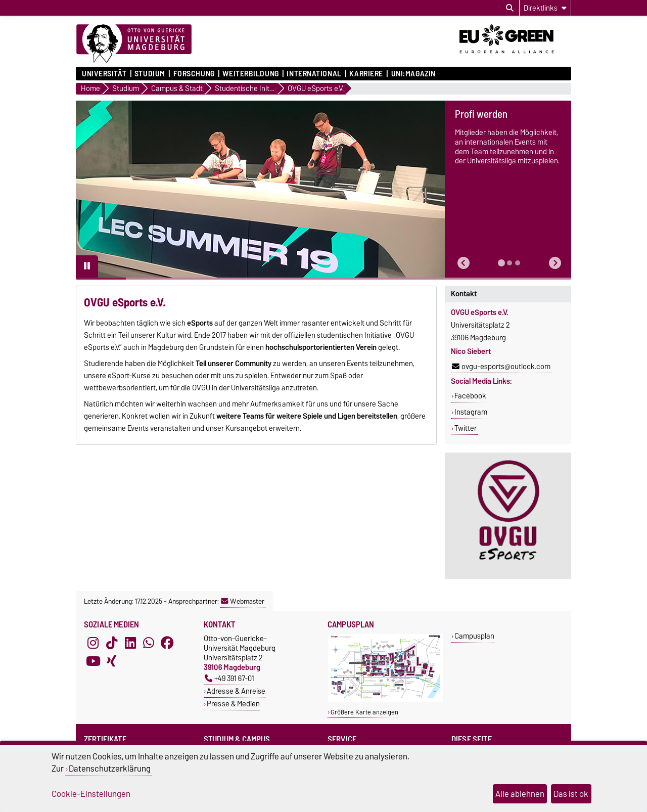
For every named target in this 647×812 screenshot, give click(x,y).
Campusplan (474, 636)
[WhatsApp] (149, 643)
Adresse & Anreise (236, 691)
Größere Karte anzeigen (364, 712)
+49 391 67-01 (229, 678)
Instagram (471, 412)
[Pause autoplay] (87, 266)
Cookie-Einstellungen (91, 794)
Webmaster (243, 601)
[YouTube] (93, 661)
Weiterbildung (250, 74)
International (314, 74)
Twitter (466, 428)
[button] (464, 263)
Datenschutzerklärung (110, 769)
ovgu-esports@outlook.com (501, 367)
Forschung (194, 74)
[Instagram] (93, 643)
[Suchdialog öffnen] (510, 8)
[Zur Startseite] (134, 44)
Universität (104, 74)
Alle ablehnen (520, 794)
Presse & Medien (233, 704)
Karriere (366, 74)
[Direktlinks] (545, 8)
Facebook (470, 396)
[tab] (501, 263)
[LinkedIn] (130, 643)
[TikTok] (112, 643)
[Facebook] (167, 643)
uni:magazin (413, 74)
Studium (150, 74)
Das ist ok (571, 794)
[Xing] (112, 661)
